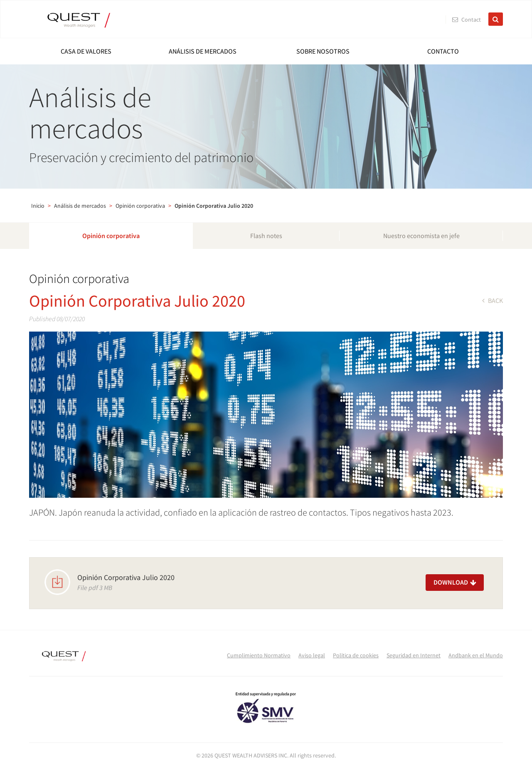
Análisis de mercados (203, 51)
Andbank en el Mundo (476, 655)
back (493, 300)
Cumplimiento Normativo (259, 655)
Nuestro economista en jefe (421, 236)
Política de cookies (356, 655)
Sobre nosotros (323, 51)
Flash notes (266, 236)
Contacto (443, 51)
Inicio (38, 206)
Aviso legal (312, 655)
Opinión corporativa (140, 206)
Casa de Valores (86, 51)
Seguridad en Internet (414, 655)
